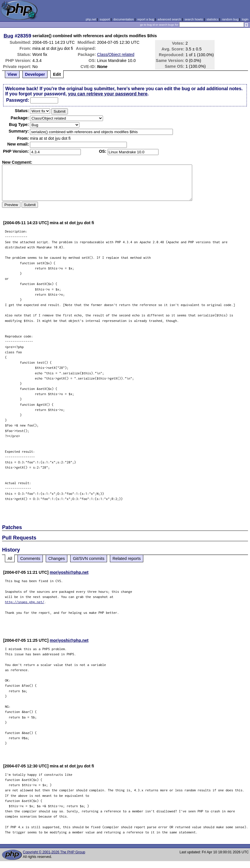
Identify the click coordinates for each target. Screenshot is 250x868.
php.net (91, 19)
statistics (212, 19)
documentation (124, 19)
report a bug (146, 19)
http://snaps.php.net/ (25, 602)
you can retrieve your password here (108, 94)
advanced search (169, 19)
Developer (35, 74)
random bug (230, 19)
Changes (57, 558)
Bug (9, 36)
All (10, 558)
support (105, 19)
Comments (30, 558)
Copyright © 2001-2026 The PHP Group (54, 852)
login (245, 19)
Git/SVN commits (89, 558)
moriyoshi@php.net (69, 572)
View (12, 74)
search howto (194, 19)
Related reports (127, 558)
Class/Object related (116, 54)
